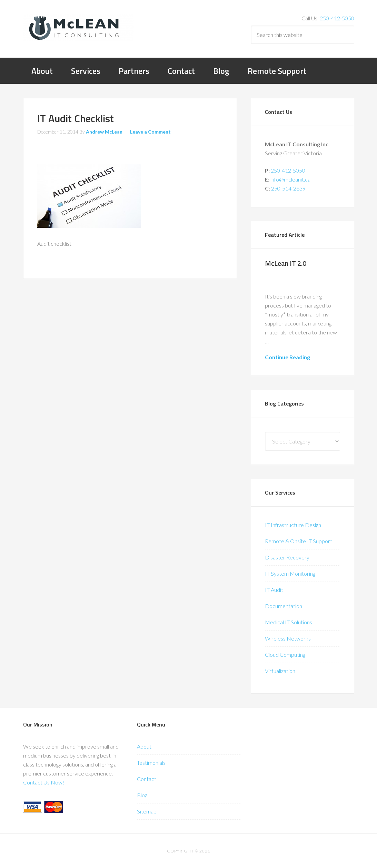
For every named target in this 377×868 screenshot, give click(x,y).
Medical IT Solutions (289, 622)
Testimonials (151, 763)
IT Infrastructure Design (293, 525)
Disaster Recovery (287, 557)
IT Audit (274, 590)
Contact (147, 779)
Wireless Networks (288, 638)
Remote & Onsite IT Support (299, 541)
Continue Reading (287, 357)
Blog (142, 795)
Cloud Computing (285, 655)
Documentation (284, 606)
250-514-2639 (288, 188)
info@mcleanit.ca (290, 179)
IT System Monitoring (290, 573)
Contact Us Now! (44, 782)
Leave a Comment (150, 132)
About (144, 746)
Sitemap (147, 811)
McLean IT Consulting (78, 28)
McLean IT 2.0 (286, 263)
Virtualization (280, 671)
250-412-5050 (337, 18)
